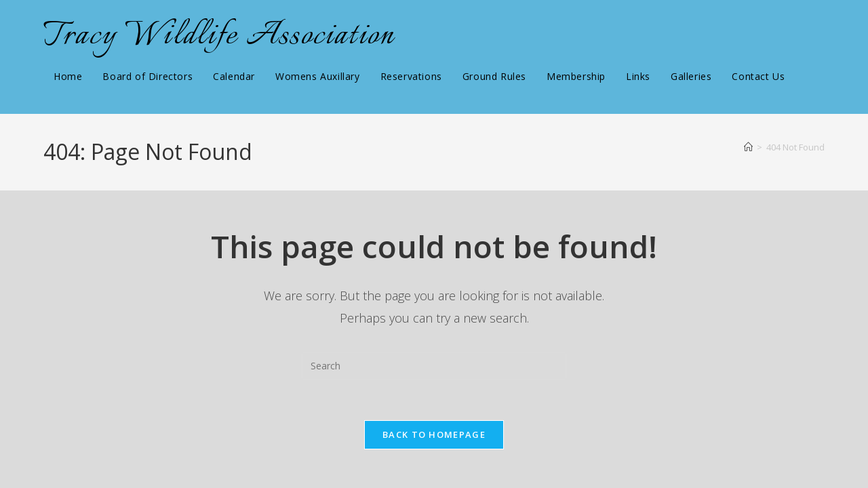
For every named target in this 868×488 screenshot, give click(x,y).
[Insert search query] (434, 366)
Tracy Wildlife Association (219, 36)
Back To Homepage (434, 434)
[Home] (748, 147)
